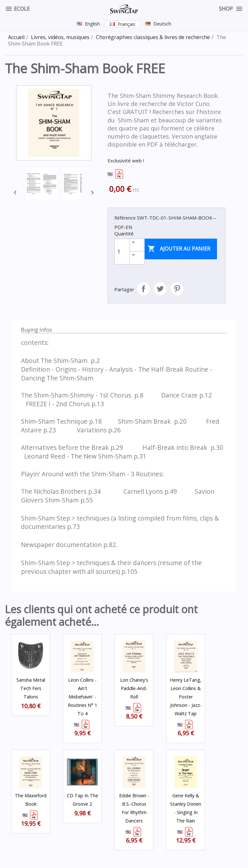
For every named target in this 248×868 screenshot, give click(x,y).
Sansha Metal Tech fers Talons (31, 688)
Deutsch (162, 24)
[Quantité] (122, 252)
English (92, 24)
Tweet (160, 289)
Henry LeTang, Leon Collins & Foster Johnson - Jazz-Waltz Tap (186, 697)
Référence (125, 218)
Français (127, 24)
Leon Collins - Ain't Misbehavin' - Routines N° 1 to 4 (83, 697)
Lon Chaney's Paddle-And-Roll (134, 688)
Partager (143, 289)
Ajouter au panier (179, 249)
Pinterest (177, 289)
